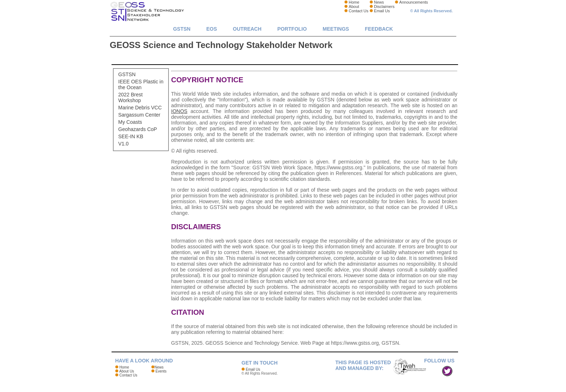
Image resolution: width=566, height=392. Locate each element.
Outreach (247, 29)
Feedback (379, 29)
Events (161, 371)
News (379, 2)
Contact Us (358, 11)
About (354, 6)
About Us (127, 371)
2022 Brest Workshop (131, 97)
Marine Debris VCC (140, 108)
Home (354, 2)
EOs (212, 29)
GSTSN (182, 29)
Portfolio (292, 29)
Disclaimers (384, 6)
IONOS (179, 111)
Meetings (336, 29)
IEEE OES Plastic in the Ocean (141, 84)
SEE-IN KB (131, 136)
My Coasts (130, 122)
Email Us (382, 11)
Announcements (414, 2)
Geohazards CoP (138, 129)
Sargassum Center (140, 115)
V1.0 (124, 144)
